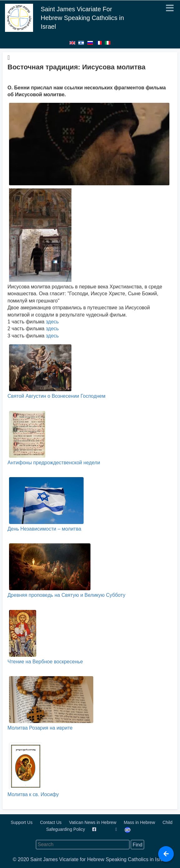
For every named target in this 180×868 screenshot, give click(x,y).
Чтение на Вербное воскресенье (45, 637)
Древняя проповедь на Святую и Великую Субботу (66, 571)
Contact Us (51, 822)
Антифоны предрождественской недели (54, 438)
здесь (52, 322)
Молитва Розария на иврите (50, 703)
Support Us (22, 822)
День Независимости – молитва (46, 504)
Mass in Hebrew (140, 822)
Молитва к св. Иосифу (33, 770)
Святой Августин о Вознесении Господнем (56, 372)
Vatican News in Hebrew (93, 822)
